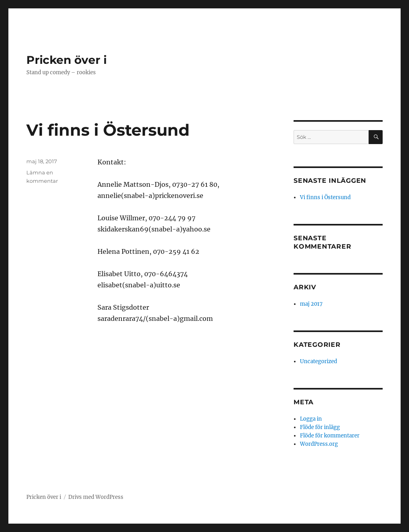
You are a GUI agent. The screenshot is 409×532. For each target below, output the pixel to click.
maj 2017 (311, 304)
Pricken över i (67, 60)
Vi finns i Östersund (108, 130)
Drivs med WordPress (96, 497)
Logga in (311, 419)
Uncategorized (319, 361)
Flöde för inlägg (320, 427)
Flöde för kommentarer (330, 436)
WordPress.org (319, 444)
